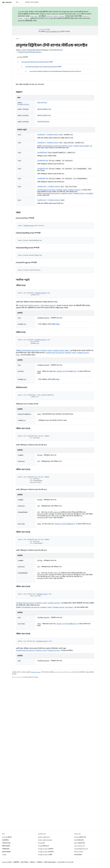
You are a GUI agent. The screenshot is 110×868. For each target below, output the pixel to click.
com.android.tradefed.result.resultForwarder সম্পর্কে (37, 62)
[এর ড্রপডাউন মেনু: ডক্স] (20, 2)
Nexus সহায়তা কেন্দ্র (79, 843)
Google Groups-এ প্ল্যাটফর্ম (46, 849)
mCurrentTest (42, 103)
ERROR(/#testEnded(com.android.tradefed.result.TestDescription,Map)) (63, 146)
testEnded (41, 135)
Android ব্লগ (41, 843)
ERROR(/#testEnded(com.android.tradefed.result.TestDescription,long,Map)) (65, 193)
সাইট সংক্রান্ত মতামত (50, 862)
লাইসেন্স (32, 862)
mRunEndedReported (44, 109)
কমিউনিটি (16, 862)
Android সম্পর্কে (7, 862)
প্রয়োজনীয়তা (5, 840)
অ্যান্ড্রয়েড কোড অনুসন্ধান (32, 2)
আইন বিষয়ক (24, 862)
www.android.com (80, 846)
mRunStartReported (44, 115)
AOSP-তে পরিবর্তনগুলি (25, 21)
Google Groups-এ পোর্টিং (45, 855)
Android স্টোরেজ (7, 837)
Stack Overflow (79, 852)
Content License (36, 672)
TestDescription (23, 104)
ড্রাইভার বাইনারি (6, 852)
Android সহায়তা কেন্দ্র (80, 837)
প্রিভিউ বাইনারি (6, 846)
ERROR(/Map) (56, 324)
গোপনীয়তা (39, 862)
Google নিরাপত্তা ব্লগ (43, 846)
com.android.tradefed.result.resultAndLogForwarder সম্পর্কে (43, 67)
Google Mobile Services (81, 849)
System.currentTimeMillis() (67, 371)
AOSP (17, 39)
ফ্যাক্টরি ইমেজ (6, 849)
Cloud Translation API (53, 32)
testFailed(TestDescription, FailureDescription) (37, 306)
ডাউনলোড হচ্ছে (6, 843)
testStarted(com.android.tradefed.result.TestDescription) (59, 190)
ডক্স (17, 2)
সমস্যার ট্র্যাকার (78, 855)
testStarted (42, 187)
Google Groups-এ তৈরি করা (46, 852)
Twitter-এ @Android (44, 837)
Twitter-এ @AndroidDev (45, 840)
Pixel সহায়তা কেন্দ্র (79, 840)
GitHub (4, 855)
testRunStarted (43, 161)
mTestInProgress (43, 122)
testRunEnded (42, 153)
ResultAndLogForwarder (33, 52)
